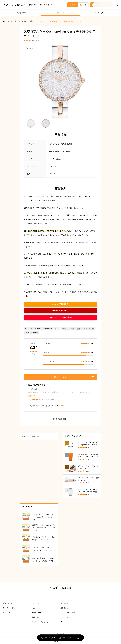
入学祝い (72, 329)
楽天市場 (55, 311)
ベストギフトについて (68, 613)
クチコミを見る (48, 638)
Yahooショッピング (55, 317)
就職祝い (64, 329)
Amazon (55, 304)
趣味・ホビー (36, 613)
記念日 (79, 329)
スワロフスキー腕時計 (31, 333)
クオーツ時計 (29, 329)
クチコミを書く (66, 638)
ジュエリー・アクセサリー (41, 622)
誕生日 (57, 329)
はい (57, 406)
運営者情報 (64, 608)
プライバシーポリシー (68, 617)
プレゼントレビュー (60, 13)
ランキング (99, 13)
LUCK (62, 622)
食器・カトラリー (38, 617)
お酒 (33, 608)
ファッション (30, 48)
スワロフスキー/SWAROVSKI (44, 329)
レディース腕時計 (89, 329)
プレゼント (36, 603)
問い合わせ (64, 603)
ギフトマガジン (22, 13)
